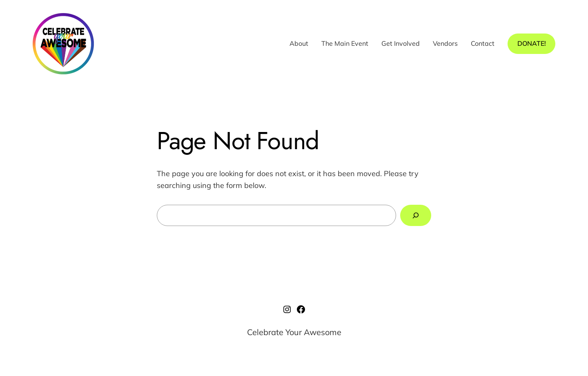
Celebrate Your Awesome (294, 332)
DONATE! (532, 43)
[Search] (416, 215)
